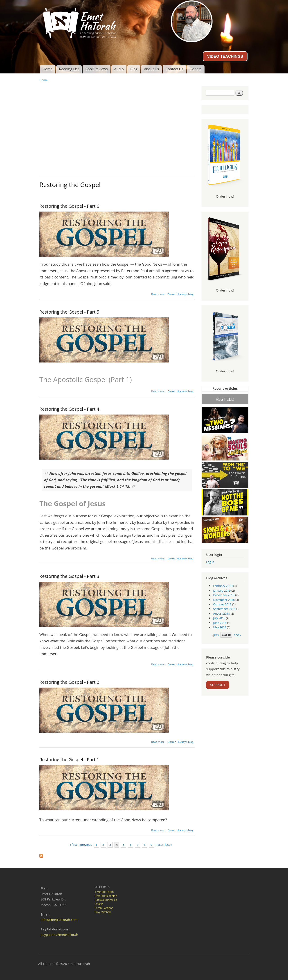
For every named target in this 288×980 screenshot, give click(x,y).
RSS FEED (225, 399)
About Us (152, 69)
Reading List (69, 69)
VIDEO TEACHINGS (225, 56)
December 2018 (224, 595)
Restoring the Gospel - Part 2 (69, 682)
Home (47, 69)
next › (160, 845)
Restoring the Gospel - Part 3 (69, 576)
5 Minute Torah (104, 892)
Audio (119, 69)
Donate (196, 69)
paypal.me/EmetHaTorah (59, 935)
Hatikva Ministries (106, 900)
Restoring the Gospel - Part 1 (69, 760)
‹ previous (85, 845)
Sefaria (99, 904)
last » (168, 845)
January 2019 (222, 590)
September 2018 (224, 609)
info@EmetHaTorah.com (59, 920)
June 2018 (220, 623)
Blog (134, 69)
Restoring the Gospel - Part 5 (69, 312)
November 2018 (224, 600)
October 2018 (222, 604)
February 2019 (223, 586)
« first (73, 845)
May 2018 (220, 627)
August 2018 (222, 613)
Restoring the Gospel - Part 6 (69, 206)
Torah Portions (104, 908)
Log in (210, 562)
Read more (158, 294)
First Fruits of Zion (106, 896)
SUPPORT (218, 685)
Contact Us (174, 69)
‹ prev (215, 635)
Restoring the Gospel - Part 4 (69, 409)
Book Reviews (96, 69)
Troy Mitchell (103, 912)
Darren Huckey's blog (180, 294)
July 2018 (219, 618)
